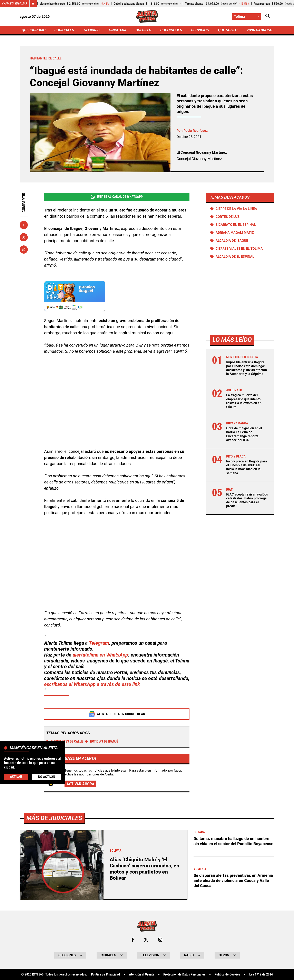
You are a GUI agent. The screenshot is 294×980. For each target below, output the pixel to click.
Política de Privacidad (105, 975)
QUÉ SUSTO (228, 30)
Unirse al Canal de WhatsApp (117, 197)
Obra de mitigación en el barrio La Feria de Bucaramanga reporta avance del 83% (244, 434)
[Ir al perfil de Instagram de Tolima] (160, 940)
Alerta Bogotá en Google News (117, 714)
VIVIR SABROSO (259, 30)
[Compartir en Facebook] (24, 225)
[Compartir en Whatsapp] (24, 249)
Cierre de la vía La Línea (236, 209)
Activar (16, 777)
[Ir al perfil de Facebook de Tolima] (133, 940)
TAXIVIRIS (91, 30)
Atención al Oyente (142, 975)
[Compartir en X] (24, 237)
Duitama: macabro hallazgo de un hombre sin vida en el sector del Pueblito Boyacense (233, 841)
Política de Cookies (227, 975)
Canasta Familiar (15, 4)
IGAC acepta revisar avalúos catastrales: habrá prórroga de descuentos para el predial (247, 501)
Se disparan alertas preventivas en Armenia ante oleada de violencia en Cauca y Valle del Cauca (233, 880)
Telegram (99, 643)
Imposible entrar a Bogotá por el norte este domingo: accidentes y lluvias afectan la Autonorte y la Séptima (247, 368)
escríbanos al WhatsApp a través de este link (92, 685)
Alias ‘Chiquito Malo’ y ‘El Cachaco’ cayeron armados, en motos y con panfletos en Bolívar (144, 869)
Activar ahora (80, 784)
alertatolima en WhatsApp (100, 655)
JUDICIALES (64, 30)
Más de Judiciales (54, 818)
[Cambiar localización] (247, 16)
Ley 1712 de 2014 (261, 975)
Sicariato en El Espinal (236, 225)
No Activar (47, 777)
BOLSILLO (143, 30)
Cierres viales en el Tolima (239, 249)
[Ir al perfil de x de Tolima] (146, 940)
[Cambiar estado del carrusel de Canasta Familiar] (33, 4)
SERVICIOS (200, 30)
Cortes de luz (228, 217)
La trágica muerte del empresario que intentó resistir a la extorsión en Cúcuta (244, 401)
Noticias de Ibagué (102, 742)
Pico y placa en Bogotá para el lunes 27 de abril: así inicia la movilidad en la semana (247, 467)
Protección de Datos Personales (184, 975)
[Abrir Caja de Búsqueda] (268, 16)
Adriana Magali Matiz (235, 233)
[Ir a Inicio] (147, 17)
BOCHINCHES (171, 30)
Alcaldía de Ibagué (232, 241)
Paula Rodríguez (196, 131)
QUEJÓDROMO (34, 30)
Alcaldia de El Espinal (235, 257)
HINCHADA (118, 30)
